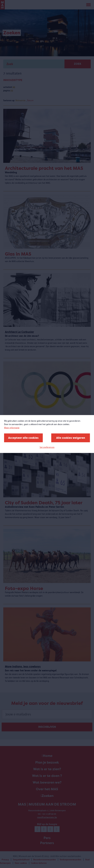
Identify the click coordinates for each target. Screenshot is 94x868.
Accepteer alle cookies (23, 438)
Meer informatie (12, 428)
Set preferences (47, 447)
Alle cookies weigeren (71, 438)
